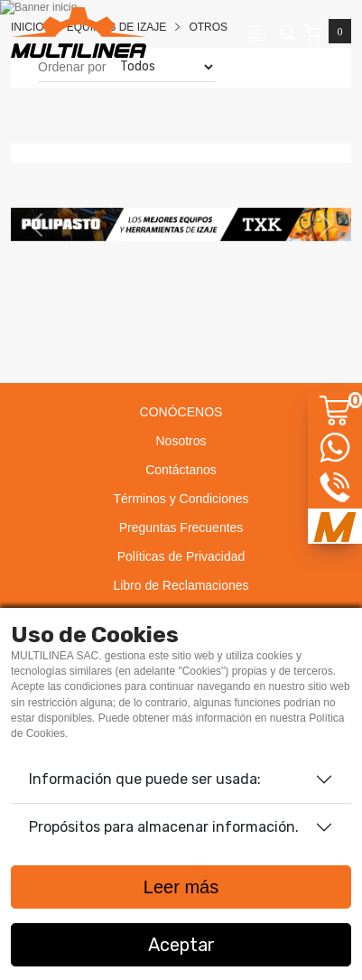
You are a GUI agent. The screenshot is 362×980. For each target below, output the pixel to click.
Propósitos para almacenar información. (164, 827)
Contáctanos (181, 470)
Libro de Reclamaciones (181, 585)
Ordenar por (72, 67)
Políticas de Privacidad (181, 556)
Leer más (181, 887)
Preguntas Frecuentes (181, 527)
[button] (37, 224)
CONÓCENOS (181, 412)
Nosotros (181, 441)
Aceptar (181, 945)
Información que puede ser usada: (145, 779)
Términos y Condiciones (181, 499)
